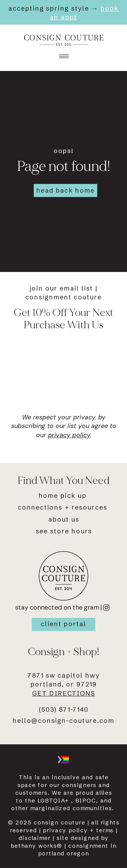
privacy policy (69, 435)
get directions (64, 693)
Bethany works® (37, 846)
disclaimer (35, 838)
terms (105, 830)
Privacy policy (65, 830)
